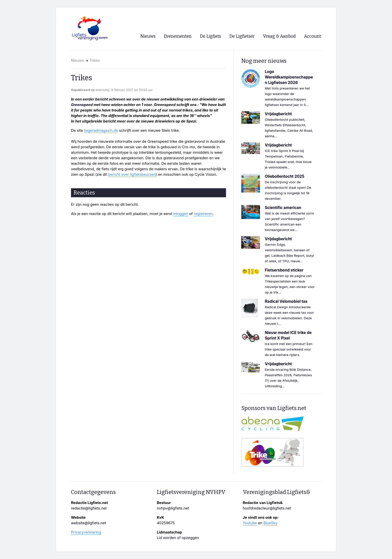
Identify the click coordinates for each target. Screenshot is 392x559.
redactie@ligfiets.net (89, 508)
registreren (203, 214)
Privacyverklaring (86, 532)
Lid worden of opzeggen (178, 538)
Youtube (250, 523)
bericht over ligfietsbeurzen (132, 174)
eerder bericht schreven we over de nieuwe (121, 99)
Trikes (95, 60)
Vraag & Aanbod (279, 36)
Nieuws (77, 60)
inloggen (181, 214)
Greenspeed (82, 105)
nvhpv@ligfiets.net (173, 508)
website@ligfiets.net (88, 523)
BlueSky (270, 523)
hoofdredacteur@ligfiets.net (267, 508)
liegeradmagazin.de (101, 130)
